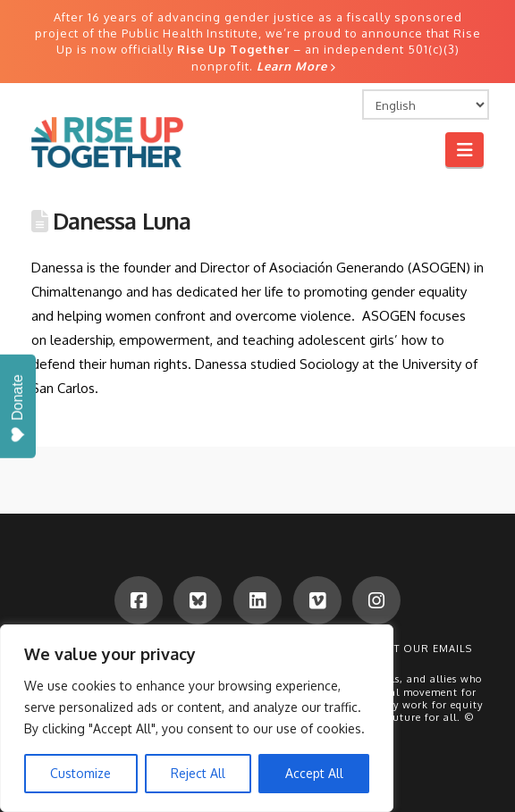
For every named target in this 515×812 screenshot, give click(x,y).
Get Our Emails (426, 649)
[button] (464, 150)
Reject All (198, 773)
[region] (197, 718)
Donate (18, 409)
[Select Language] (426, 105)
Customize (80, 773)
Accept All (314, 773)
